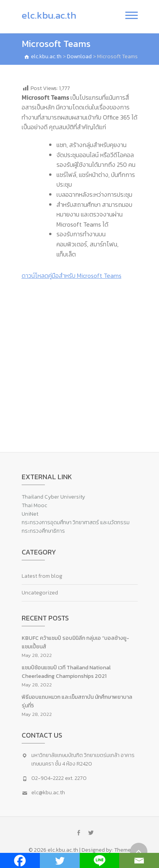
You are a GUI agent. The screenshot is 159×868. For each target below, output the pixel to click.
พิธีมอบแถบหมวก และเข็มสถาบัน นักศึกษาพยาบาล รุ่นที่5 (77, 701)
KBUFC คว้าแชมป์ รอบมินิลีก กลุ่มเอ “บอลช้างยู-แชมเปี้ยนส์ (75, 642)
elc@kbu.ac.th (48, 793)
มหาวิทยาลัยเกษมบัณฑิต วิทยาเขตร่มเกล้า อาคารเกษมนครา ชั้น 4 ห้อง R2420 (83, 760)
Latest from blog (42, 576)
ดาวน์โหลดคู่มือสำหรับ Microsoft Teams (72, 275)
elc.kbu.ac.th (49, 15)
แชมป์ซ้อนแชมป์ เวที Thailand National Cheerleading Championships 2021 (66, 672)
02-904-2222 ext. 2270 (59, 778)
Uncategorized (40, 593)
